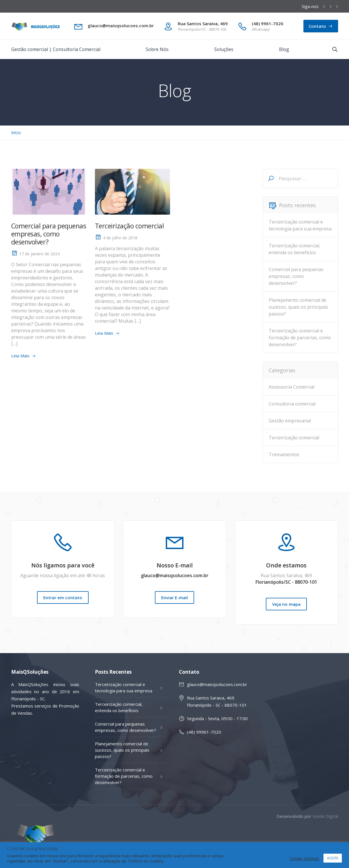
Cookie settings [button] (304, 858)
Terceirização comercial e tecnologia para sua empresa (300, 225)
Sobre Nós (157, 49)
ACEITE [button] (333, 858)
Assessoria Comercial (292, 387)
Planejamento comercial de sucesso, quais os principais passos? (298, 307)
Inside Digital (325, 816)
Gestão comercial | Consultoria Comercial (56, 49)
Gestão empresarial (290, 421)
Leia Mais (20, 356)
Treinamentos (284, 454)
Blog (284, 49)
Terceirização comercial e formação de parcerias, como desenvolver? (300, 338)
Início (16, 133)
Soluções (224, 49)
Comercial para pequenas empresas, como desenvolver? (49, 234)
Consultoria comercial (292, 404)
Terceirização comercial (129, 226)
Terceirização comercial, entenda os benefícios (295, 249)
